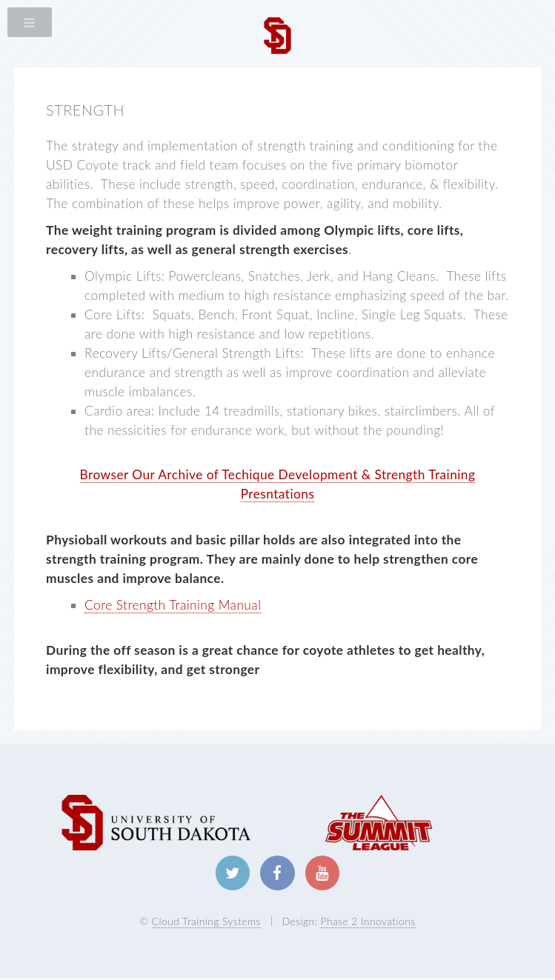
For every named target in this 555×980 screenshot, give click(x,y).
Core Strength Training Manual (173, 605)
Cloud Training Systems (206, 923)
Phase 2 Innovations (368, 923)
